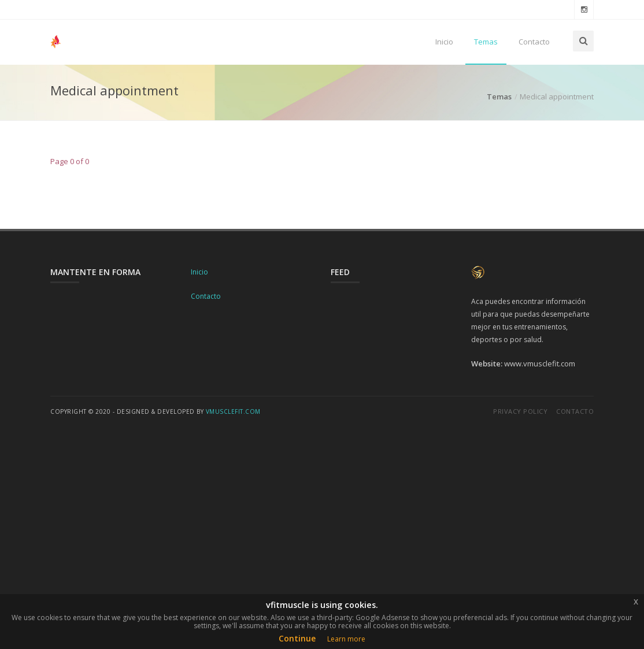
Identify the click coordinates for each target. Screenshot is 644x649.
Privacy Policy (520, 411)
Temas (486, 42)
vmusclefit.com (233, 411)
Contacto (534, 42)
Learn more (346, 639)
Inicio (444, 42)
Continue (297, 638)
